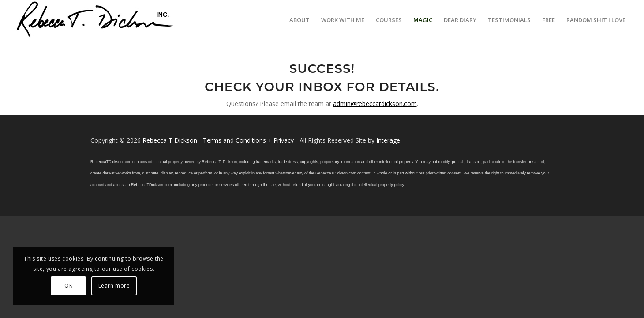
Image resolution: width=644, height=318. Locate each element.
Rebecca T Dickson (170, 140)
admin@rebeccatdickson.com (375, 104)
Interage (388, 140)
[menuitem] (300, 20)
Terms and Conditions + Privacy (248, 140)
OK (68, 286)
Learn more (114, 286)
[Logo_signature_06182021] (95, 20)
